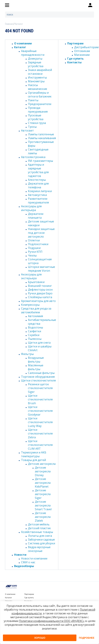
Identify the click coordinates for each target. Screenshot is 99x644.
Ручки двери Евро (40, 293)
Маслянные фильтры (36, 367)
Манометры (36, 81)
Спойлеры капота (40, 297)
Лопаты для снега (40, 536)
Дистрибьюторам (86, 47)
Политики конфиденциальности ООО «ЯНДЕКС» (52, 621)
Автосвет (27, 130)
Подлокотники (38, 244)
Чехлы (32, 255)
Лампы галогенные (41, 134)
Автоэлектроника (33, 157)
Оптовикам (82, 51)
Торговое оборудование (38, 377)
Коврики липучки (40, 191)
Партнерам (75, 43)
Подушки (34, 248)
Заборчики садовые (41, 540)
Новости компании (34, 558)
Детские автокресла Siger (43, 494)
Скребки (34, 335)
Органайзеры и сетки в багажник (40, 95)
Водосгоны (35, 327)
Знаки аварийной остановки (40, 72)
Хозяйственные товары (37, 532)
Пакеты (33, 100)
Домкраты (35, 59)
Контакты (74, 62)
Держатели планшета (36, 216)
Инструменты (37, 77)
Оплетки (34, 240)
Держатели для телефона (38, 185)
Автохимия (35, 316)
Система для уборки (41, 543)
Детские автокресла (42, 464)
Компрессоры (30, 305)
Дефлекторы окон (40, 290)
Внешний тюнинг (40, 286)
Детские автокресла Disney (43, 471)
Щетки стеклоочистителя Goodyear (40, 411)
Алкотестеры (37, 180)
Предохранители (40, 104)
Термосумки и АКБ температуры (34, 454)
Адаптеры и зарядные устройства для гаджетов (38, 170)
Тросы (32, 127)
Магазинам (82, 55)
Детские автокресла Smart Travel (43, 505)
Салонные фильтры (41, 373)
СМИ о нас (28, 562)
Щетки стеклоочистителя (38, 380)
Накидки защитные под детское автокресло (41, 233)
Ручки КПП (35, 252)
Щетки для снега (39, 343)
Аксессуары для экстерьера (31, 276)
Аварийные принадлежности (33, 53)
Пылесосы (35, 339)
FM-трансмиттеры (40, 161)
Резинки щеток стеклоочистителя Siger (40, 388)
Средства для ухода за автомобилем (36, 310)
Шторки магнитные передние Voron (41, 269)
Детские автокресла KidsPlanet (43, 483)
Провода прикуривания (38, 110)
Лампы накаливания (42, 138)
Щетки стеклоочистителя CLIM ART (40, 445)
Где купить (75, 59)
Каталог (20, 47)
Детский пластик (39, 528)
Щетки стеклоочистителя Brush (40, 399)
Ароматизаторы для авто (38, 301)
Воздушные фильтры (36, 360)
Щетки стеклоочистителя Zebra (40, 433)
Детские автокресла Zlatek (43, 517)
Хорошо (40, 638)
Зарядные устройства (36, 64)
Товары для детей (33, 460)
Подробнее (87, 638)
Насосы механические (38, 87)
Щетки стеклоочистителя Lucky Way (40, 422)
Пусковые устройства (36, 117)
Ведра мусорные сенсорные (39, 549)
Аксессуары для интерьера (31, 208)
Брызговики (36, 282)
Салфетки (34, 331)
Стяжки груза (37, 123)
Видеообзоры (24, 566)
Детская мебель (39, 524)
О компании (23, 43)
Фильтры (27, 354)
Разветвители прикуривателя (38, 201)
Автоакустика (37, 195)
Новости (20, 555)
